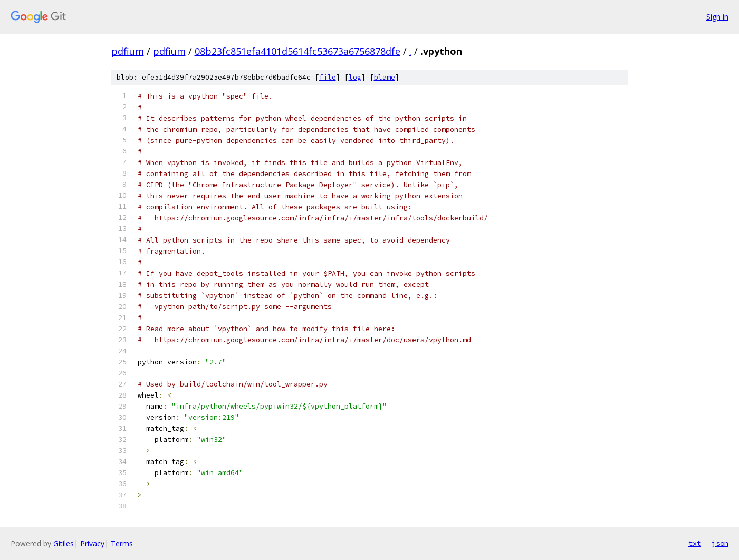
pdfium (128, 51)
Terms (122, 543)
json (720, 543)
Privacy (92, 543)
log (355, 77)
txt (695, 543)
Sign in (717, 17)
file (328, 77)
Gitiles (64, 543)
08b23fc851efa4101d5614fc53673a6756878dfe (297, 51)
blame (385, 77)
